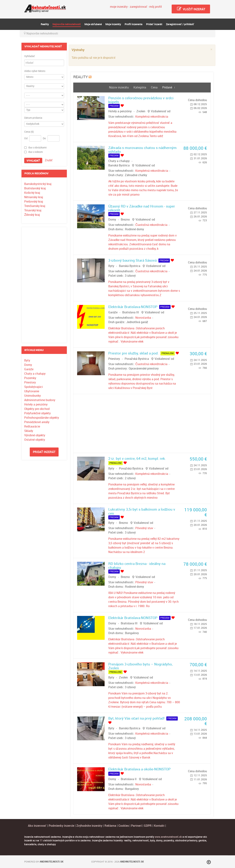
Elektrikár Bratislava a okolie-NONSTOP (139, 769)
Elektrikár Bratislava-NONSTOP (133, 307)
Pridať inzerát (44, 452)
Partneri (136, 826)
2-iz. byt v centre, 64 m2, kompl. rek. (137, 459)
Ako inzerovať (38, 826)
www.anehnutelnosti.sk (168, 837)
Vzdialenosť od (161, 111)
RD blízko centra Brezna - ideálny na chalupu (137, 566)
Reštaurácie (32, 426)
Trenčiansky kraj (35, 206)
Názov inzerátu (119, 87)
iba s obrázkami (37, 148)
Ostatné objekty (35, 440)
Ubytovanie (32, 391)
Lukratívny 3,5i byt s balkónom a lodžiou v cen (142, 511)
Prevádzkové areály (37, 422)
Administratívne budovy (40, 400)
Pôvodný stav (144, 528)
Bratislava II (129, 779)
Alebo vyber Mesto (35, 71)
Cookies (124, 826)
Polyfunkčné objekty (37, 413)
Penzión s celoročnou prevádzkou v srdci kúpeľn (141, 100)
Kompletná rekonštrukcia (152, 117)
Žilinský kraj (32, 215)
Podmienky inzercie (61, 826)
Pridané (167, 87)
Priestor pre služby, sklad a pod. (134, 353)
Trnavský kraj (33, 210)
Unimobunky (32, 396)
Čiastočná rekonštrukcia (151, 225)
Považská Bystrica (137, 359)
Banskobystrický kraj (38, 184)
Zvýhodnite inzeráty (89, 826)
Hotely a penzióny (36, 404)
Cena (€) (29, 132)
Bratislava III (131, 312)
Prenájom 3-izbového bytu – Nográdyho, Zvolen (140, 666)
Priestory (30, 382)
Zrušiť (49, 160)
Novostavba (143, 318)
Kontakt (159, 826)
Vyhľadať (30, 56)
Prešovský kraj (34, 202)
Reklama (110, 826)
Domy (28, 365)
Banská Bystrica (119, 165)
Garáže (29, 369)
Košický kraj (32, 193)
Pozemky (30, 378)
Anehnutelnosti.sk (51, 862)
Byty (27, 360)
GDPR (148, 826)
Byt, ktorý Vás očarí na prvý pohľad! (136, 718)
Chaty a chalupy (35, 374)
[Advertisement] (44, 285)
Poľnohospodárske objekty (42, 418)
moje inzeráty (119, 7)
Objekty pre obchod (37, 409)
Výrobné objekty (35, 435)
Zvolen (141, 111)
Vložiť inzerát (191, 9)
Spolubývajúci (34, 387)
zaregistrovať (138, 7)
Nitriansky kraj (34, 197)
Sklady (29, 431)
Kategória (140, 87)
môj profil (156, 7)
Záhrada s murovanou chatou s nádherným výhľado (142, 150)
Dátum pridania (33, 118)
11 (41, 840)
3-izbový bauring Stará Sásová (132, 260)
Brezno (125, 220)
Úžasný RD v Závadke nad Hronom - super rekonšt (142, 208)
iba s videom (36, 152)
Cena (155, 87)
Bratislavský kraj (35, 188)
